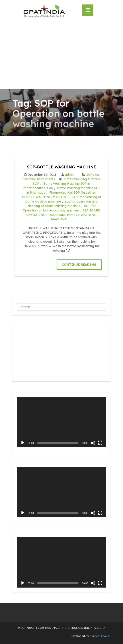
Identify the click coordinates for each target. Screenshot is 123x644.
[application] (61, 422)
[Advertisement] (61, 56)
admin (70, 175)
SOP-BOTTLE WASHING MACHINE (62, 167)
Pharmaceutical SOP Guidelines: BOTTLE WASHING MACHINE (59, 195)
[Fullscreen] (100, 443)
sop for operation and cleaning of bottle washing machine (63, 204)
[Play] (23, 443)
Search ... (17, 303)
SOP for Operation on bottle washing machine (59, 208)
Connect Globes (100, 636)
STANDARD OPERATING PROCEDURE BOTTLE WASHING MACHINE (63, 215)
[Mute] (93, 443)
